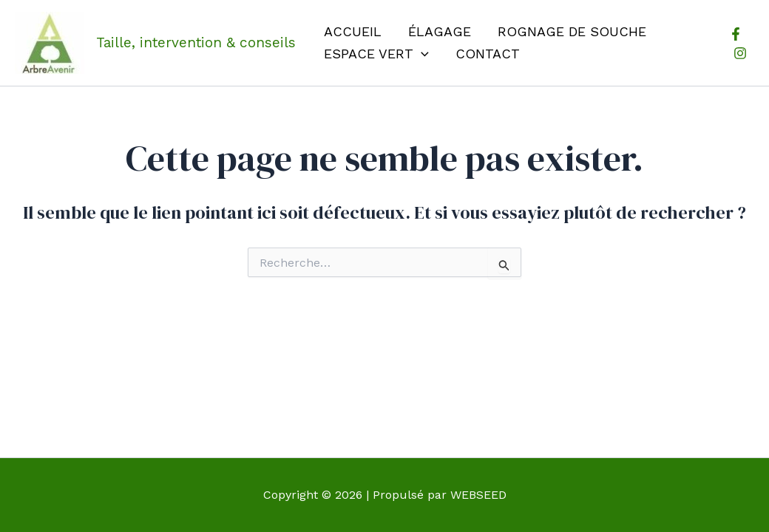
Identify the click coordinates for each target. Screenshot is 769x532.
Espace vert (376, 54)
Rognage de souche (572, 31)
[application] (421, 54)
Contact (488, 54)
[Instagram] (740, 53)
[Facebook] (736, 34)
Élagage (440, 31)
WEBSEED (478, 495)
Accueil (353, 31)
